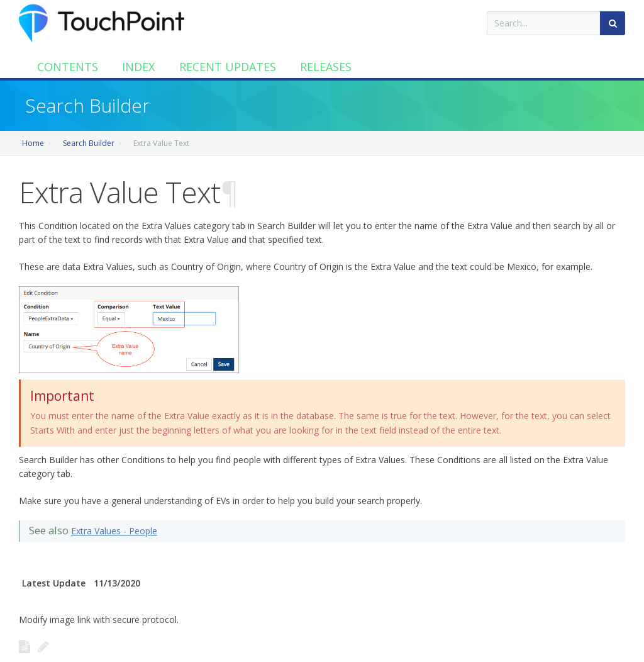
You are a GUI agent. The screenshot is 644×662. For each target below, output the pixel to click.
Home (33, 143)
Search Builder (89, 143)
